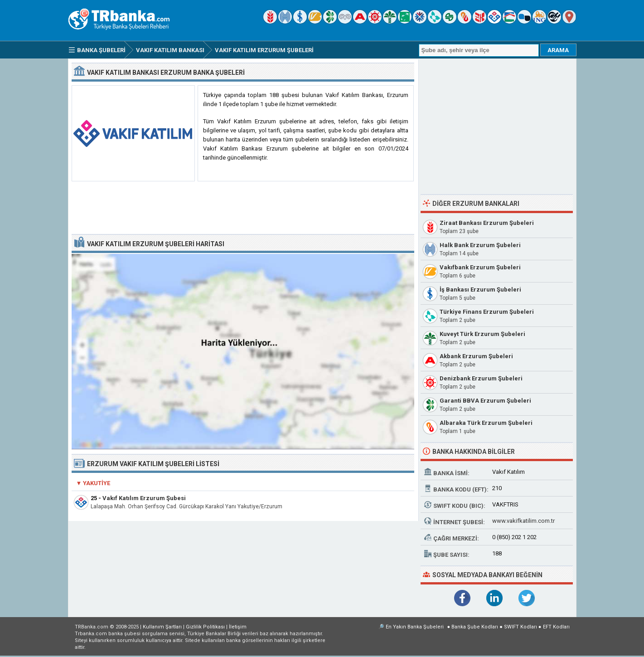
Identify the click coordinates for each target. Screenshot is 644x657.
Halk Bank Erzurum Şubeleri (480, 245)
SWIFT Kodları (521, 627)
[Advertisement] (243, 208)
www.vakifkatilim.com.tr (523, 521)
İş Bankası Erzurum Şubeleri (480, 290)
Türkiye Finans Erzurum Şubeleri (487, 312)
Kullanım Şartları (162, 627)
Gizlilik (205, 627)
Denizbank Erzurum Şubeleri (481, 378)
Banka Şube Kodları (475, 627)
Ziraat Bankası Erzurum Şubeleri (487, 223)
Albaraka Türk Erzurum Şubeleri (486, 423)
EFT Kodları (556, 627)
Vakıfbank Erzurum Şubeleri (480, 267)
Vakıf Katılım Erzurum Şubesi (144, 498)
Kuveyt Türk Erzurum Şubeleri (482, 334)
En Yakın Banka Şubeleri (415, 627)
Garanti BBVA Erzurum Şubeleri (485, 401)
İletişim (238, 627)
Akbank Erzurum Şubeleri (476, 356)
